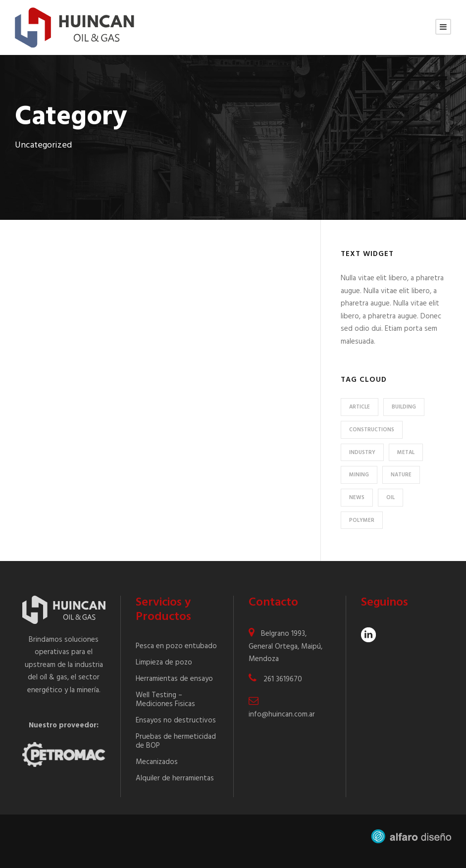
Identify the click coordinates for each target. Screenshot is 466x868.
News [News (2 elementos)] (357, 498)
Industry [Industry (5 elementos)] (362, 453)
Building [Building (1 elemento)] (404, 407)
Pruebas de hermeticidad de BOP (176, 741)
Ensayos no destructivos (176, 720)
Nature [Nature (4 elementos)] (401, 475)
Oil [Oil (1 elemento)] (390, 498)
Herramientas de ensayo (174, 679)
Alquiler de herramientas (175, 778)
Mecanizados (157, 762)
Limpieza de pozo (164, 663)
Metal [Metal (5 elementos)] (406, 453)
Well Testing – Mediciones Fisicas (165, 700)
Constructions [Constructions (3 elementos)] (372, 430)
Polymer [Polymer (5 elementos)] (362, 520)
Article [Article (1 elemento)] (360, 407)
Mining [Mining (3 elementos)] (359, 475)
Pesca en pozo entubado (176, 646)
